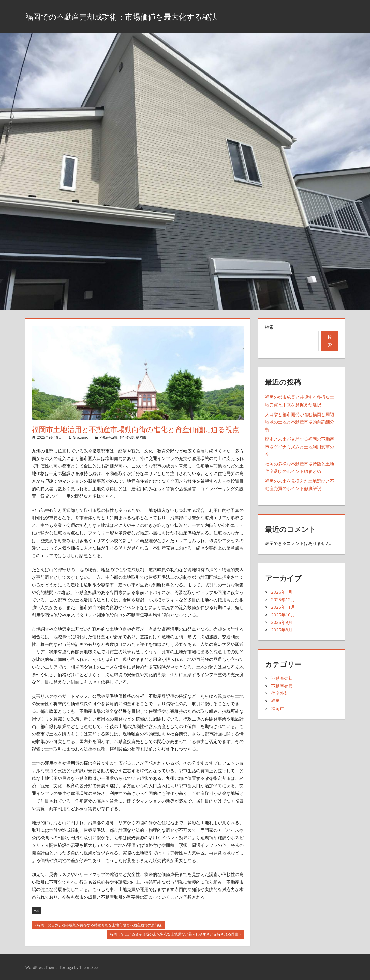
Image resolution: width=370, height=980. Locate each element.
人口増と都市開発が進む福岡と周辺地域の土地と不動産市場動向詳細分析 (300, 422)
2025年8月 (282, 630)
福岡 (275, 701)
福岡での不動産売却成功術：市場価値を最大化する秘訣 (140, 16)
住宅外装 (127, 437)
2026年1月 (282, 592)
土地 (36, 911)
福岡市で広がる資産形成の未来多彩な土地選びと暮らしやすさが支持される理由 (174, 935)
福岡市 (141, 437)
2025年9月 (282, 622)
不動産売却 (282, 678)
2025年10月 (283, 615)
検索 (269, 327)
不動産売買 (109, 437)
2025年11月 (283, 607)
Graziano (81, 437)
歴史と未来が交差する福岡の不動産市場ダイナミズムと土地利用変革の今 (300, 447)
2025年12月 (283, 599)
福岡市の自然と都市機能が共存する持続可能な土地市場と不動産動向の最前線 (99, 926)
